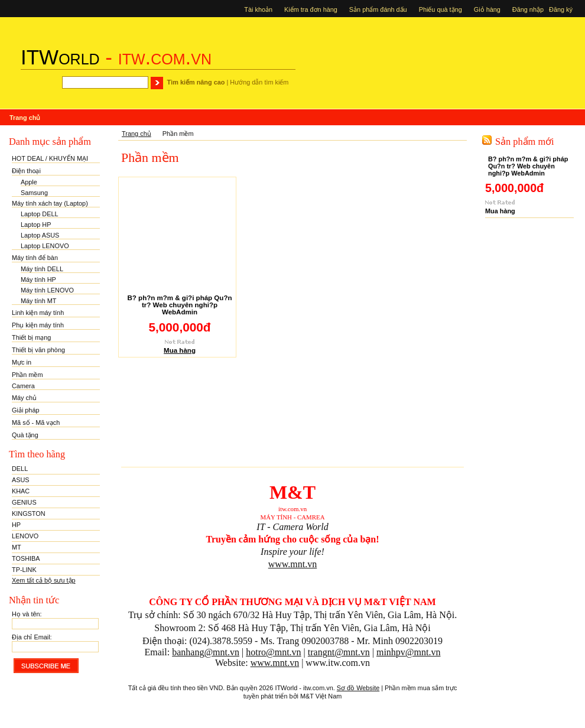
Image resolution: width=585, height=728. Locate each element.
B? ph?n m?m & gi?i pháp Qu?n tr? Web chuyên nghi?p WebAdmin (179, 305)
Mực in (22, 362)
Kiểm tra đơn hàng (311, 9)
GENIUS (24, 502)
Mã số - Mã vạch (36, 422)
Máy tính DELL (42, 269)
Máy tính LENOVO (47, 290)
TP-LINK (24, 570)
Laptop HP (36, 225)
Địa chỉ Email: (32, 637)
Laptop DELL (40, 214)
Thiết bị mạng (31, 337)
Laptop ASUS (40, 235)
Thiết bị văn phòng (38, 350)
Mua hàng (180, 350)
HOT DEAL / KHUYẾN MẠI (50, 158)
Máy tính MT (38, 301)
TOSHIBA (26, 558)
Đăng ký (563, 9)
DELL (20, 469)
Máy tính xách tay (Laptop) (50, 203)
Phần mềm (27, 375)
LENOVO (25, 536)
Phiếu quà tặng (441, 9)
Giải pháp (26, 410)
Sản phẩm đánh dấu (378, 9)
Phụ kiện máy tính (38, 325)
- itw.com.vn (116, 57)
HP (16, 525)
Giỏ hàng (487, 9)
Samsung (34, 193)
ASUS (21, 480)
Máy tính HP (38, 279)
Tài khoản (258, 9)
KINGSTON (29, 513)
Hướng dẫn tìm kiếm (259, 82)
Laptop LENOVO (45, 246)
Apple (29, 182)
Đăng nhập (529, 9)
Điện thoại (26, 171)
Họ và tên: (27, 614)
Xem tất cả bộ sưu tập (44, 580)
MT (17, 547)
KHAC (21, 491)
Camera (23, 386)
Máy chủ (24, 398)
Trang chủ (136, 134)
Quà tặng (25, 435)
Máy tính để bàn (35, 258)
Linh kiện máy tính (38, 313)
